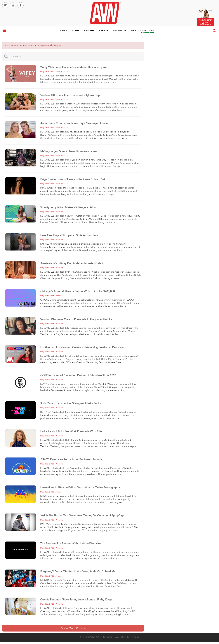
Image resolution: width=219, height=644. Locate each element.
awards (89, 31)
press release (62, 72)
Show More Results (73, 628)
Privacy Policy (133, 637)
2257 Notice (120, 637)
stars (76, 31)
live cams (147, 33)
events (104, 31)
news (64, 31)
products (120, 31)
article (58, 296)
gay (134, 31)
